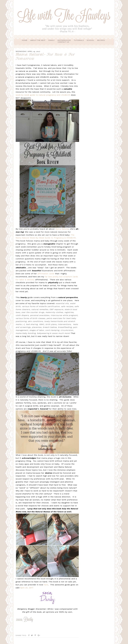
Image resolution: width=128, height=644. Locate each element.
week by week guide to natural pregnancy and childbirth (43, 95)
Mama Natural (62, 229)
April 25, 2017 (27, 588)
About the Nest (38, 40)
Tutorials (79, 40)
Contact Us (63, 42)
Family (52, 40)
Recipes (101, 40)
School (90, 40)
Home (25, 40)
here (46, 585)
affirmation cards (46, 274)
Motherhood (64, 40)
